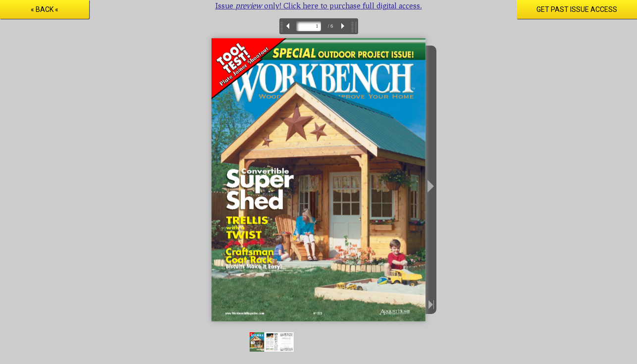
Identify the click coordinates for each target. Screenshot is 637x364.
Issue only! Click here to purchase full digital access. (319, 5)
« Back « (45, 9)
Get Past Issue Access (577, 9)
